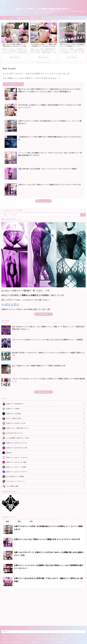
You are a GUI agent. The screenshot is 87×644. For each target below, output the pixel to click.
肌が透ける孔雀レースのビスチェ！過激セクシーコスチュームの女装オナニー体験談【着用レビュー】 (41, 622)
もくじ (12, 18)
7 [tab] (50, 63)
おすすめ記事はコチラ (44, 326)
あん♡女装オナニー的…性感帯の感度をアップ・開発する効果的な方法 (39, 378)
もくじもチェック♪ (44, 213)
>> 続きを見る (10, 317)
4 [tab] (44, 63)
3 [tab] (42, 63)
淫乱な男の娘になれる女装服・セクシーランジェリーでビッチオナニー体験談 (49, 178)
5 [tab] (46, 63)
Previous (2, 41)
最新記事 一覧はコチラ (43, 404)
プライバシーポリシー (53, 609)
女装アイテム (35, 18)
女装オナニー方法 (23, 18)
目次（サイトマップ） (40, 609)
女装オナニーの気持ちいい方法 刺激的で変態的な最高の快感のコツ (43, 9)
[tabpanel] (15, 42)
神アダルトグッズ (48, 18)
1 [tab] (38, 63)
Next (85, 41)
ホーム (4, 18)
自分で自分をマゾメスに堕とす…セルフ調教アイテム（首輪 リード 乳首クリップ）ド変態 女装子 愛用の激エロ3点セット (47, 616)
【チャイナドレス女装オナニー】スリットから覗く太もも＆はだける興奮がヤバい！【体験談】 (48, 352)
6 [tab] (48, 63)
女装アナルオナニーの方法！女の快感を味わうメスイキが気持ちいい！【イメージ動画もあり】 (72, 46)
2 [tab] (40, 63)
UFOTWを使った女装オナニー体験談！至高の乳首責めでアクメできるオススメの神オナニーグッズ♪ (44, 46)
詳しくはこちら (15, 57)
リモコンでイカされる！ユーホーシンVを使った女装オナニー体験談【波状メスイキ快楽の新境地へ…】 (42, 628)
